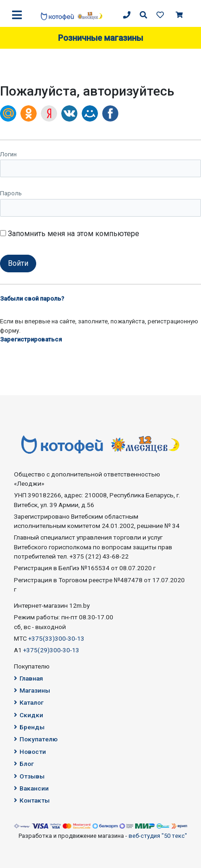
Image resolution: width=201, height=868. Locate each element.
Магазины (32, 690)
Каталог (29, 702)
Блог (24, 764)
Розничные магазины (100, 38)
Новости (30, 752)
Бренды (29, 727)
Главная (29, 678)
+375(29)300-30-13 (51, 650)
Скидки (29, 715)
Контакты (32, 800)
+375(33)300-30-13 (56, 638)
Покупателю (36, 739)
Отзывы (29, 776)
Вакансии (31, 788)
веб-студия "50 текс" (158, 836)
